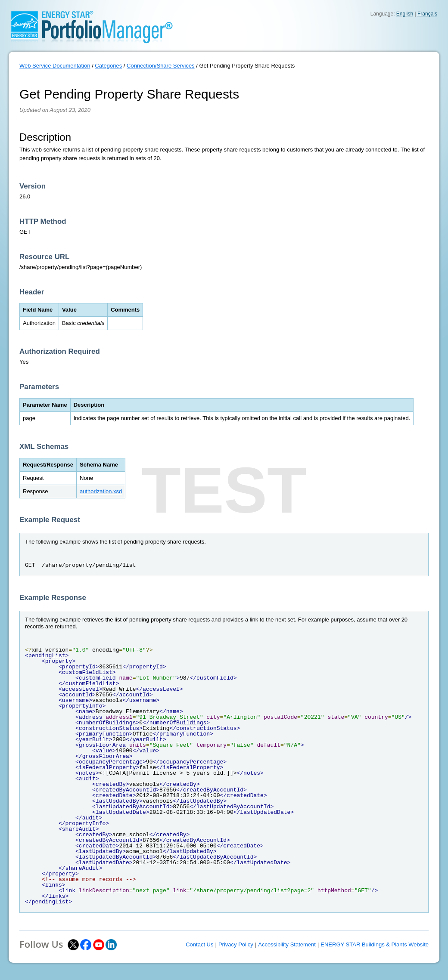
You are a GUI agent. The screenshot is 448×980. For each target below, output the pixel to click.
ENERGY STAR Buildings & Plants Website (375, 944)
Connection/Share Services (161, 66)
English (405, 14)
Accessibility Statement (287, 944)
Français (427, 14)
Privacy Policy (236, 944)
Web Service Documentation (55, 66)
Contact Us (199, 944)
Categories (108, 66)
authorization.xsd (101, 491)
